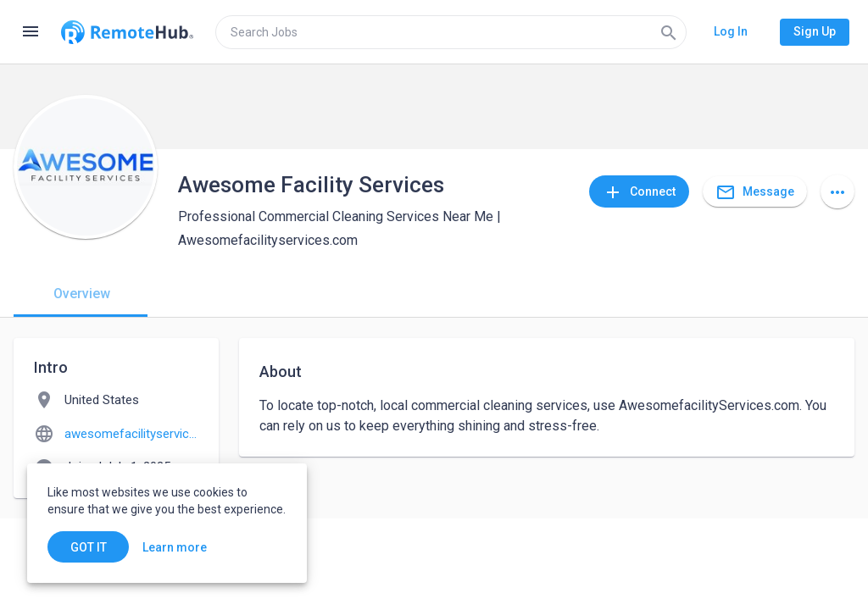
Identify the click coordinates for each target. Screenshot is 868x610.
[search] (451, 32)
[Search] (669, 32)
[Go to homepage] (127, 32)
